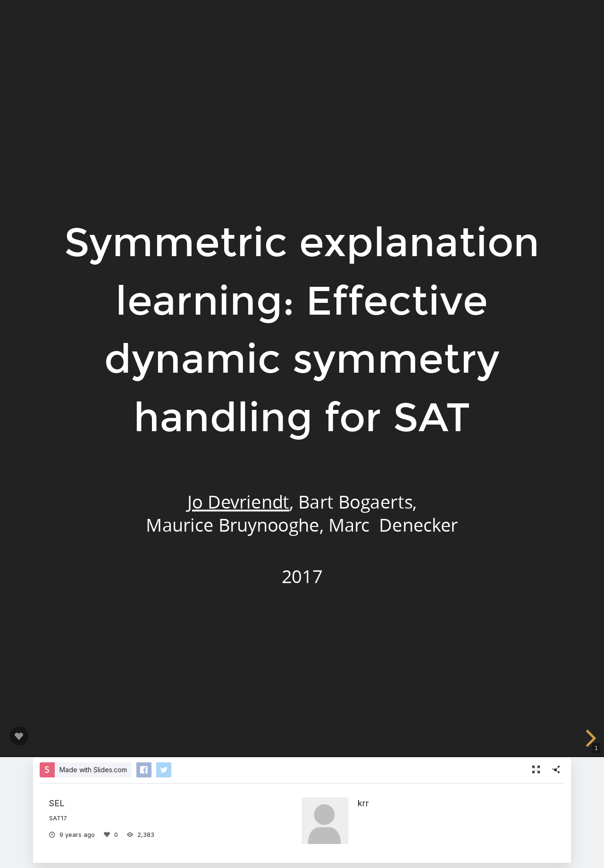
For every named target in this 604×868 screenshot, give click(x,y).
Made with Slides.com (93, 770)
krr (363, 803)
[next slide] (589, 738)
